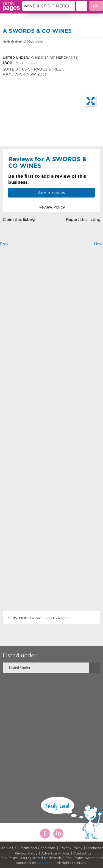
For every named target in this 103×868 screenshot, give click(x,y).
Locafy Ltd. (46, 863)
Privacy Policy (71, 848)
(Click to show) (26, 63)
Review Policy (26, 853)
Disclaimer (95, 848)
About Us (9, 848)
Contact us (82, 853)
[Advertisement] (51, 433)
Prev (4, 244)
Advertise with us (55, 853)
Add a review (51, 193)
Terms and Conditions (38, 848)
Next (98, 244)
